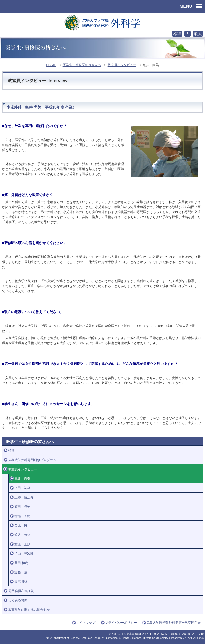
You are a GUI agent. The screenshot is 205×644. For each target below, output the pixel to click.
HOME (51, 65)
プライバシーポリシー (121, 623)
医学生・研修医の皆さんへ (82, 65)
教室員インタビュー (122, 65)
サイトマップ (86, 623)
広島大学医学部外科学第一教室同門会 (174, 623)
